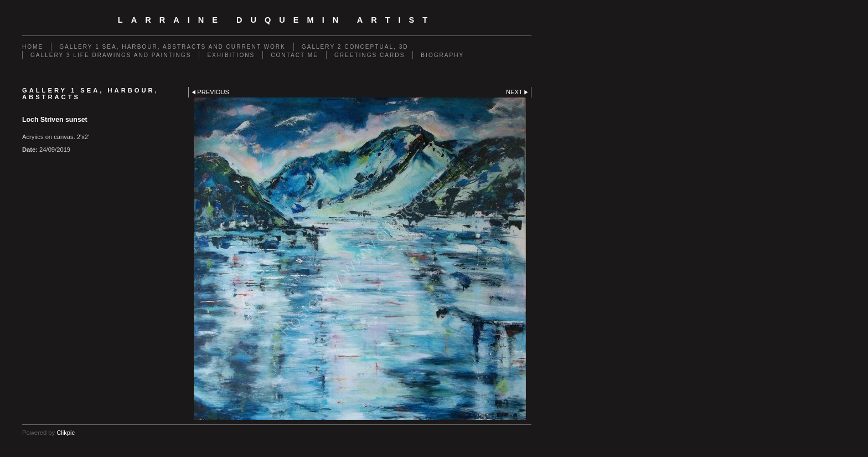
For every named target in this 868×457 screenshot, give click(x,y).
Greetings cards (370, 55)
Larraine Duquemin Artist (277, 20)
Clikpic (66, 433)
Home (33, 47)
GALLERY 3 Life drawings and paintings (111, 55)
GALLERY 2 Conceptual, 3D (355, 47)
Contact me (294, 55)
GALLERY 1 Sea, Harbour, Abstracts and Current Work (172, 47)
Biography (442, 55)
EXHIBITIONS (231, 55)
